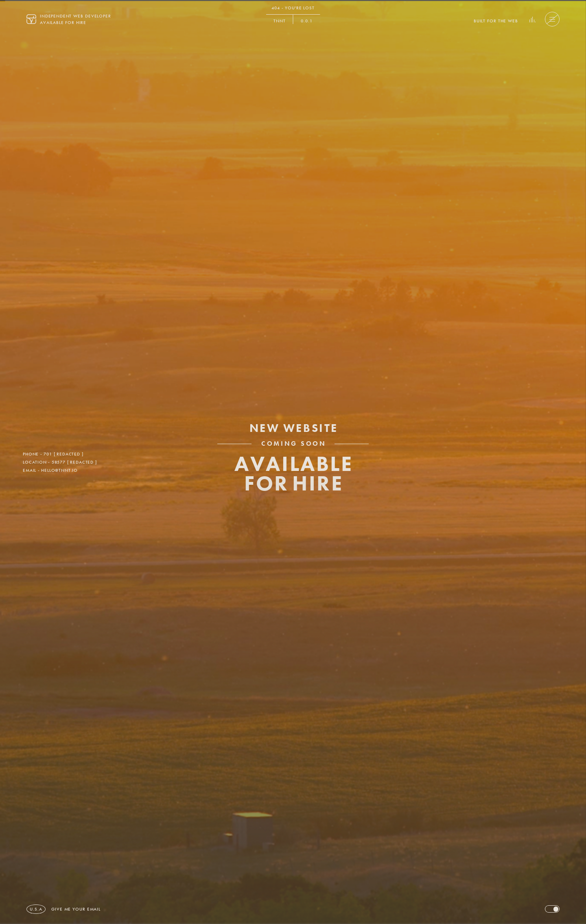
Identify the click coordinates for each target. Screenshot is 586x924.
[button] (496, 19)
